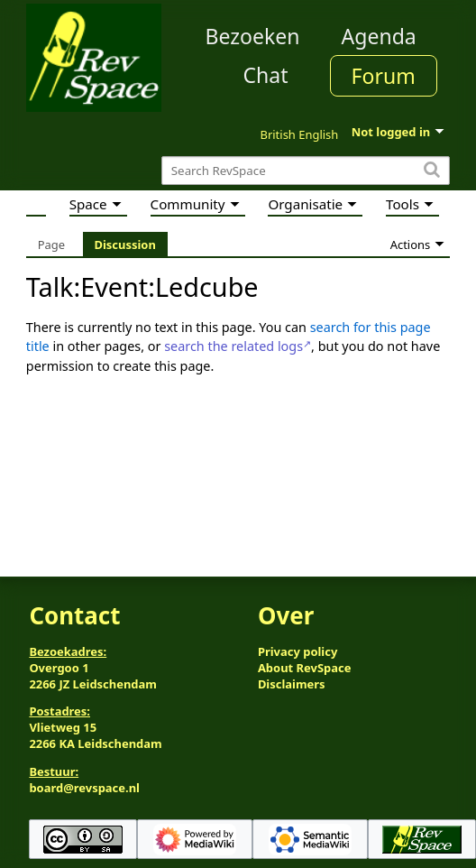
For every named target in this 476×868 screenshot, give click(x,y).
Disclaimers (292, 684)
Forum (384, 76)
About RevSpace (305, 668)
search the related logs (233, 346)
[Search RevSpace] (306, 171)
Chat (265, 75)
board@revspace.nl (84, 788)
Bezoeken (253, 36)
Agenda (379, 36)
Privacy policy (297, 651)
